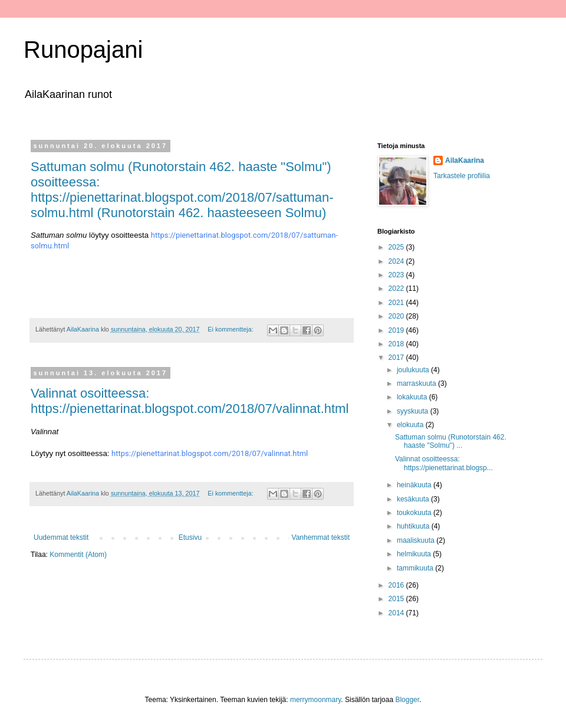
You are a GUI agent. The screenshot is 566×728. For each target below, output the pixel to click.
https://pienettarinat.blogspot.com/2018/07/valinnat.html (210, 453)
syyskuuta (414, 411)
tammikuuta (416, 568)
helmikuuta (415, 554)
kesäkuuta (414, 499)
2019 (397, 330)
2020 (397, 316)
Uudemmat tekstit (61, 537)
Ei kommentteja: (231, 329)
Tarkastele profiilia (462, 176)
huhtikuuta (414, 526)
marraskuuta (417, 383)
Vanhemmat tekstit (321, 537)
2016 (397, 585)
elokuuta (411, 425)
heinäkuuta (415, 485)
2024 (397, 261)
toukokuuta (415, 513)
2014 (397, 613)
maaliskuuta (417, 540)
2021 (397, 303)
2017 (397, 358)
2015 (397, 599)
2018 (397, 344)
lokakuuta (413, 397)
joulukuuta (414, 370)
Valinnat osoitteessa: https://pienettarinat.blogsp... (444, 463)
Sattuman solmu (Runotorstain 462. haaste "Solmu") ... (451, 441)
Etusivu (190, 537)
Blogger (407, 700)
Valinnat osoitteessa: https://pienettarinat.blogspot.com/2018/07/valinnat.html (190, 401)
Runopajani (83, 50)
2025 (397, 247)
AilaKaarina (465, 160)
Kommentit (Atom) (78, 555)
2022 (397, 288)
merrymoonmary (315, 700)
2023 (397, 275)
